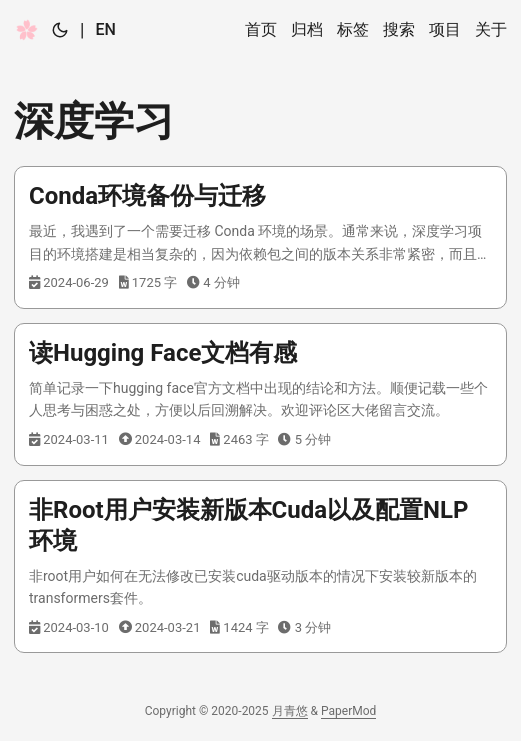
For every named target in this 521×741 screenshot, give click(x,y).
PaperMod (348, 711)
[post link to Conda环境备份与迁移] (260, 237)
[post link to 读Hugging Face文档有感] (260, 394)
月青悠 (290, 711)
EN (105, 29)
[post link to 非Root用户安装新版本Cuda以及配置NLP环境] (260, 567)
